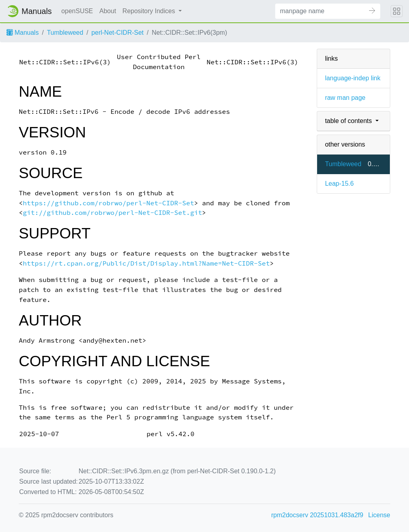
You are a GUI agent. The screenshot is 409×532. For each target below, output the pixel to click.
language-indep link (353, 78)
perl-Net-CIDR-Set (118, 33)
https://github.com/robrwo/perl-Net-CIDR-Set (108, 203)
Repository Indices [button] (150, 11)
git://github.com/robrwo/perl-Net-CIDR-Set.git (112, 213)
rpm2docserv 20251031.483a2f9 (317, 515)
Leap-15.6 (340, 184)
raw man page (345, 98)
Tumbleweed (65, 33)
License (379, 515)
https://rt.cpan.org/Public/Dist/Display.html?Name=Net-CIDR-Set (146, 263)
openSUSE (77, 11)
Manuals (23, 33)
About (108, 11)
